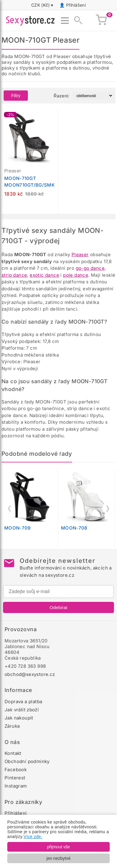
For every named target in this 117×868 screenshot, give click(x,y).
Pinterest (15, 778)
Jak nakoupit (19, 718)
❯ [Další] (108, 508)
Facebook (16, 770)
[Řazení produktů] (93, 96)
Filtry (16, 96)
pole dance (76, 275)
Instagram (16, 786)
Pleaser (80, 255)
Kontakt (13, 753)
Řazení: (62, 96)
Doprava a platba (23, 702)
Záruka (12, 726)
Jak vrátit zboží (22, 710)
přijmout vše (58, 847)
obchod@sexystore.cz (30, 674)
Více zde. (33, 837)
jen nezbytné (58, 858)
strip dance (14, 275)
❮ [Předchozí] (10, 508)
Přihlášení (76, 5)
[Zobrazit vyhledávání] (76, 21)
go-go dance (90, 268)
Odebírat (59, 607)
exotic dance (44, 275)
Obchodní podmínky (27, 761)
